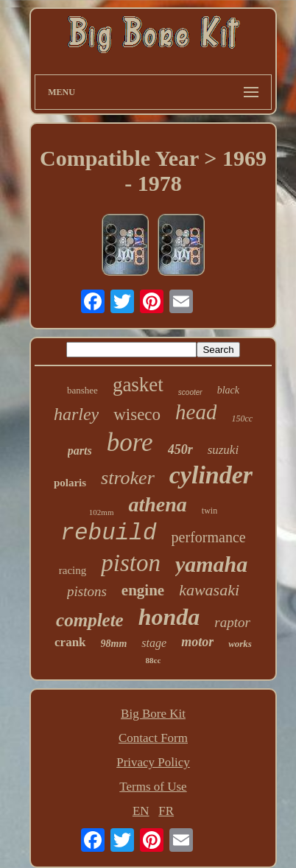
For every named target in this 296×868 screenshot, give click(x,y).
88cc (154, 660)
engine (143, 590)
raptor (232, 622)
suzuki (223, 450)
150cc (242, 419)
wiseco (137, 414)
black (228, 390)
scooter (190, 392)
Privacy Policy (153, 762)
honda (169, 617)
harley (76, 414)
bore (130, 442)
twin (209, 511)
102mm (102, 512)
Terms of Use (153, 787)
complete (90, 620)
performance (209, 537)
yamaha (211, 564)
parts (80, 451)
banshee (82, 390)
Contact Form (153, 738)
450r (180, 449)
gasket (138, 385)
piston (131, 563)
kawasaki (209, 590)
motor (197, 642)
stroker (128, 478)
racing (73, 570)
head (196, 412)
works (240, 644)
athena (157, 504)
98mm (114, 644)
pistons (87, 591)
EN (141, 811)
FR (166, 811)
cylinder (211, 475)
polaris (70, 483)
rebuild (108, 533)
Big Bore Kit (153, 714)
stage (154, 643)
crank (70, 642)
